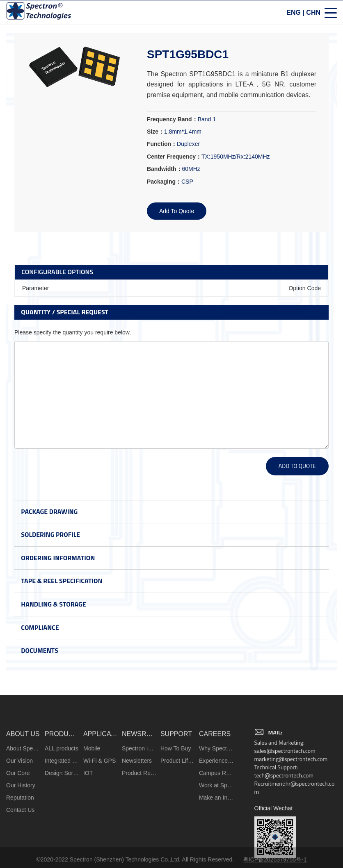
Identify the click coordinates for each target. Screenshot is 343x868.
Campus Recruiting (216, 827)
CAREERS (215, 788)
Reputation (20, 852)
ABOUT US (23, 788)
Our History (21, 840)
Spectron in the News (139, 803)
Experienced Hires (216, 815)
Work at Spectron (216, 840)
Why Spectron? (216, 803)
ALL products (62, 803)
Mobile (92, 803)
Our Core (18, 827)
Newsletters (137, 815)
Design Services (62, 827)
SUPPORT (176, 788)
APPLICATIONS (101, 788)
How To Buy (176, 803)
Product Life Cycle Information (178, 815)
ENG (294, 14)
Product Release (139, 827)
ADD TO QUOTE (297, 466)
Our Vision (19, 815)
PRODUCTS (62, 788)
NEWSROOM (139, 788)
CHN (313, 14)
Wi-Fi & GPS (99, 815)
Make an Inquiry (216, 852)
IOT (88, 827)
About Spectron (24, 803)
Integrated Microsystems (62, 815)
